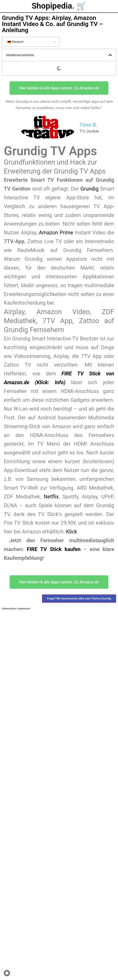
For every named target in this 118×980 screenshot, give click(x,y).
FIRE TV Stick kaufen (54, 549)
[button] (110, 55)
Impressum (24, 609)
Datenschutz (9, 609)
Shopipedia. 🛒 (59, 6)
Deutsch (15, 42)
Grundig (90, 189)
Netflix (51, 497)
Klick (72, 532)
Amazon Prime (56, 233)
